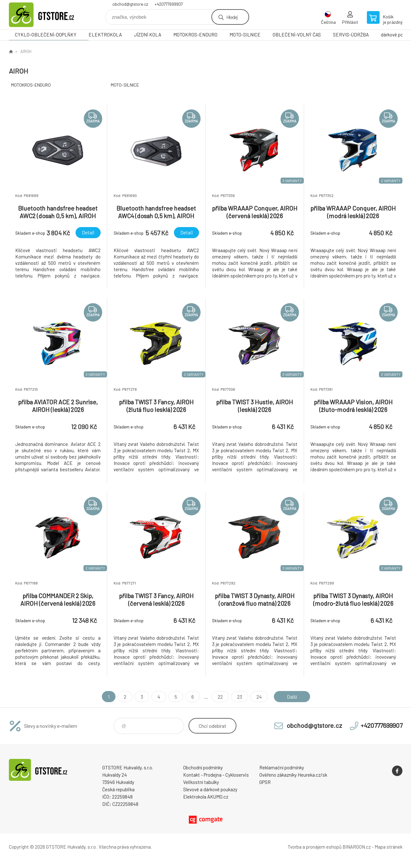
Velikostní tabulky (201, 782)
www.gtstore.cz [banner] (47, 15)
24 (259, 697)
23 (240, 697)
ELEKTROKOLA (105, 35)
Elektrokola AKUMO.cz (206, 797)
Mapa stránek (388, 847)
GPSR (265, 782)
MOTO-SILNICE (245, 35)
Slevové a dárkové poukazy (210, 789)
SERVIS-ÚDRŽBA (351, 35)
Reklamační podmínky (282, 767)
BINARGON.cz (357, 847)
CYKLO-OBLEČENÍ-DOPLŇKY (46, 35)
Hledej (232, 17)
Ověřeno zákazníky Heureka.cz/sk (293, 775)
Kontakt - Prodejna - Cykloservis (216, 775)
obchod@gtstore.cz (130, 4)
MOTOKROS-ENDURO (195, 35)
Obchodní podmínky (203, 767)
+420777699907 (169, 4)
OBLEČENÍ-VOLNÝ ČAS (297, 35)
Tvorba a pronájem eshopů (315, 847)
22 (220, 697)
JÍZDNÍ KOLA (148, 35)
